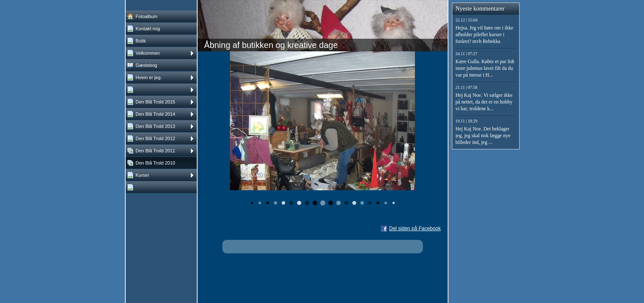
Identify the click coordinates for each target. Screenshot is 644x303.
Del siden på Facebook (415, 229)
